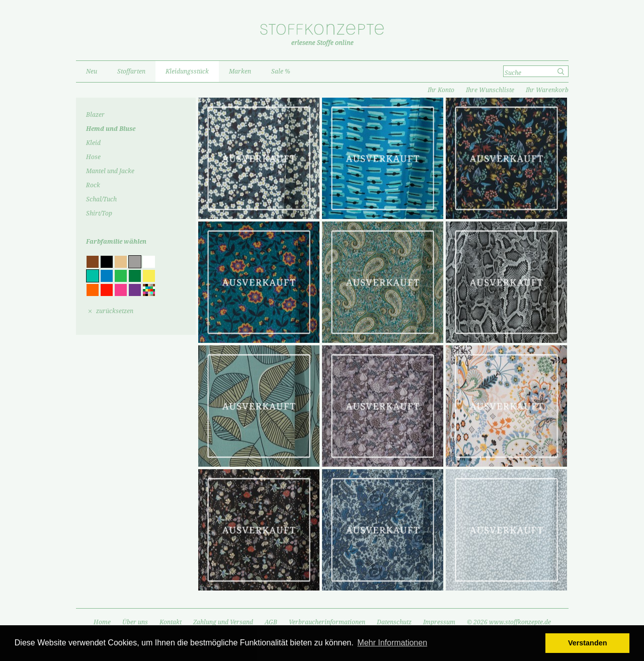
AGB (271, 622)
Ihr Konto (441, 90)
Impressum (439, 622)
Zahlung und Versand (223, 622)
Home (102, 622)
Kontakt (171, 622)
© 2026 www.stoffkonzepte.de (509, 622)
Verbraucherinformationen (327, 622)
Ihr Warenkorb (547, 90)
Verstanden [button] (588, 643)
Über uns (135, 622)
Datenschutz (394, 622)
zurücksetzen (115, 311)
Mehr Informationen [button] (392, 643)
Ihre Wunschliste (490, 90)
